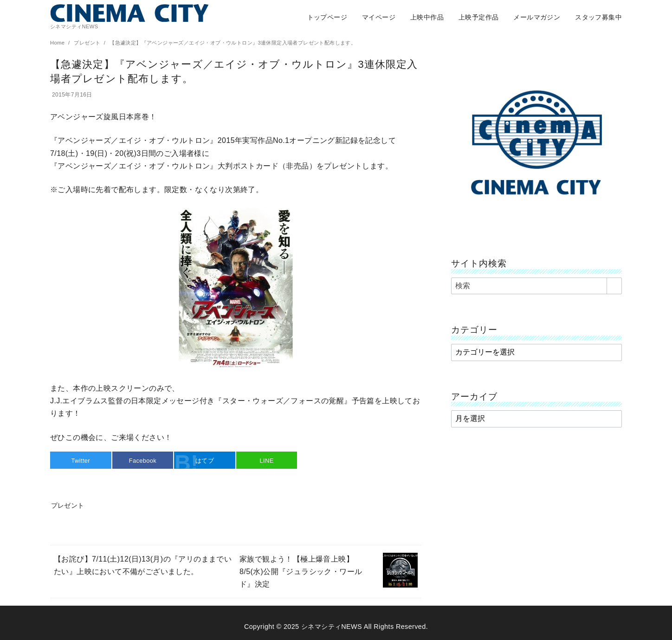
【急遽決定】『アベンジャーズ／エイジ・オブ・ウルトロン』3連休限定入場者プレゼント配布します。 (233, 43)
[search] (614, 286)
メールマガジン (537, 17)
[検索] (536, 286)
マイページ (379, 17)
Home (58, 43)
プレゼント (88, 43)
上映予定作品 (478, 17)
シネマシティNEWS (332, 627)
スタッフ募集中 (598, 17)
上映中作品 (427, 17)
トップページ (327, 17)
